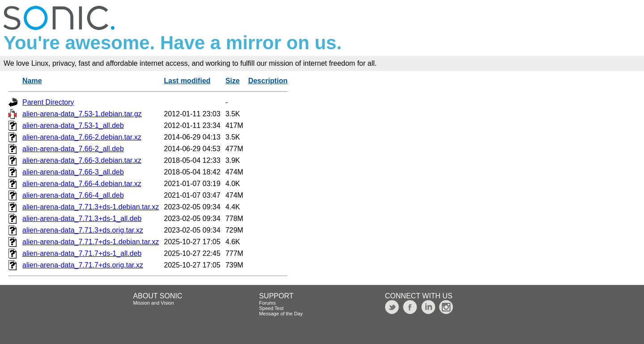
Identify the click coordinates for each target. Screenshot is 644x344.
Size (233, 81)
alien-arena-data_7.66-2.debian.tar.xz (82, 137)
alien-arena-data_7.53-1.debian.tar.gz (82, 114)
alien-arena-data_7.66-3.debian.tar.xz (82, 160)
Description (268, 81)
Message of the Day (281, 314)
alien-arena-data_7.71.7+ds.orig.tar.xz (83, 265)
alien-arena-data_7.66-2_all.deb (73, 149)
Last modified (187, 81)
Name (32, 81)
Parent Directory (48, 102)
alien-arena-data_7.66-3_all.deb (73, 172)
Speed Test (271, 308)
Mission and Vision (154, 303)
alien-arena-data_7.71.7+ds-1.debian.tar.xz (91, 242)
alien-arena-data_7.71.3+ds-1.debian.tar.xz (91, 207)
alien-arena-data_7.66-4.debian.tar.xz (82, 184)
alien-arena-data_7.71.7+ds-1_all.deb (82, 253)
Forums (267, 303)
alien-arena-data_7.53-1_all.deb (73, 125)
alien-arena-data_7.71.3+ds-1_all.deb (82, 219)
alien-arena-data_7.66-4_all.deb (73, 195)
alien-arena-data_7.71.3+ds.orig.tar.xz (83, 230)
